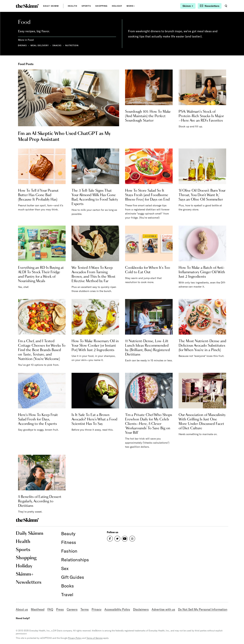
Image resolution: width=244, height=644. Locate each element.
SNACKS (57, 45)
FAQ (50, 609)
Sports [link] (86, 6)
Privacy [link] (97, 609)
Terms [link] (85, 609)
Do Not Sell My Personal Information (203, 609)
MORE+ (131, 6)
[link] (27, 6)
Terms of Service (94, 638)
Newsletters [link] (29, 582)
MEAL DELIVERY (40, 45)
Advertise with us (163, 609)
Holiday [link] (117, 6)
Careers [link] (72, 609)
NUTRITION (72, 45)
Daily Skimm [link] (51, 6)
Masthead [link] (38, 609)
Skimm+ (25, 574)
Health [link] (72, 6)
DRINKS (22, 45)
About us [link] (22, 609)
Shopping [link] (101, 6)
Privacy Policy (75, 638)
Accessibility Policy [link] (117, 609)
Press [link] (60, 609)
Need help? (23, 618)
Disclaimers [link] (141, 609)
